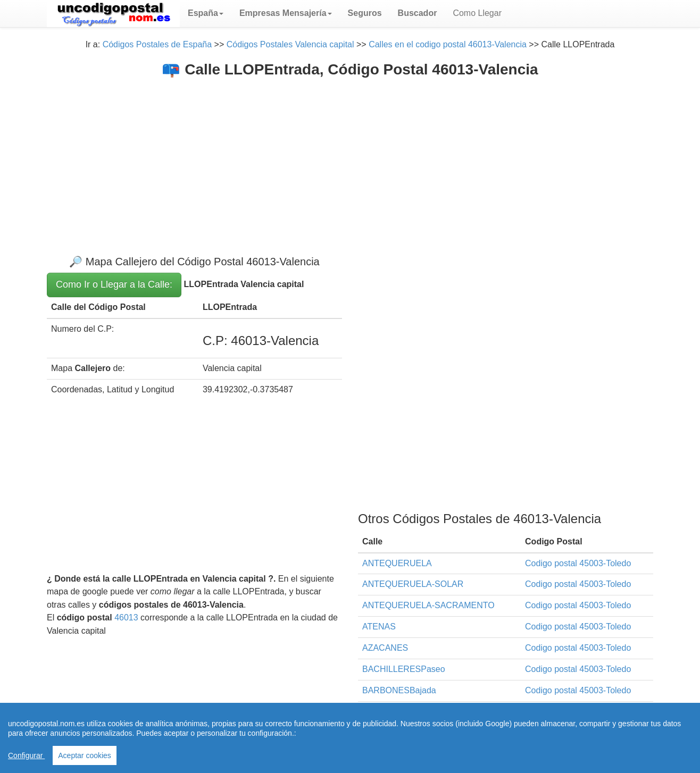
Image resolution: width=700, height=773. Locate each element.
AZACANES (385, 648)
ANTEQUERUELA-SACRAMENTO (428, 605)
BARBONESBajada (399, 690)
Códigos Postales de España (157, 44)
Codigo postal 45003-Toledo (578, 563)
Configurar (26, 755)
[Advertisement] (350, 158)
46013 (126, 617)
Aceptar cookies (85, 755)
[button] (206, 13)
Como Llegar (477, 13)
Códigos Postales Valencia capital (290, 44)
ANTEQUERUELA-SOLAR (413, 584)
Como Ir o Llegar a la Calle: (114, 284)
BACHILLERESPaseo (404, 669)
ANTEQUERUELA (397, 563)
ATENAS (379, 627)
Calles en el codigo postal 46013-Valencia (448, 44)
